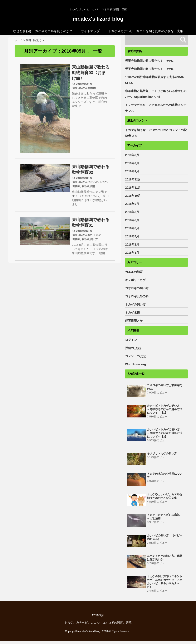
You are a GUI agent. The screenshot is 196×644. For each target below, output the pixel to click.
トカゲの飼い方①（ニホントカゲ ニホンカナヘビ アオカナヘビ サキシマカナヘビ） (165, 584)
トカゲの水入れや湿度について (165, 477)
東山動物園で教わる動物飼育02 (91, 169)
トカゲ (103, 182)
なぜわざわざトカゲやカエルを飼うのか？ (43, 31)
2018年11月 (133, 187)
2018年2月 (132, 244)
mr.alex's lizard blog (98, 19)
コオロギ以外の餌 (137, 296)
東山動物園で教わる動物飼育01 (91, 222)
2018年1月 (132, 252)
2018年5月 (132, 228)
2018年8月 (132, 212)
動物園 (92, 88)
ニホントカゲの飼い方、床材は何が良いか (165, 560)
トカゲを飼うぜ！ (137, 130)
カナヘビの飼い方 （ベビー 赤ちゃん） (166, 539)
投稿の (133, 348)
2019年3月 (132, 155)
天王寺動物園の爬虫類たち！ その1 (149, 69)
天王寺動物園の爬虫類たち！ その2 (149, 60)
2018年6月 (132, 220)
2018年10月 (133, 195)
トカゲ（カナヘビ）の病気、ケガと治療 (165, 518)
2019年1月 (132, 171)
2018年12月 (133, 179)
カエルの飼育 (134, 272)
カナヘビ (93, 182)
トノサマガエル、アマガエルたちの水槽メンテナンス (156, 108)
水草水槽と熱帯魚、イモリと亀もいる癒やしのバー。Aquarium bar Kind (156, 94)
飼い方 (94, 239)
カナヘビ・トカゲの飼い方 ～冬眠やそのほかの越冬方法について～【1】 (165, 410)
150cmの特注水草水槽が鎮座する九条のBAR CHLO (156, 80)
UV (90, 235)
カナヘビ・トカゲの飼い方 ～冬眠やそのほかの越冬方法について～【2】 (165, 434)
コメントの (136, 356)
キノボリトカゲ (135, 280)
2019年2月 (132, 163)
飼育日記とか (80, 88)
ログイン (131, 340)
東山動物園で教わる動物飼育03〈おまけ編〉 (91, 72)
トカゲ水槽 (132, 312)
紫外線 (85, 186)
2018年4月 (132, 236)
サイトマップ (90, 31)
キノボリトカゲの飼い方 (162, 455)
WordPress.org (136, 364)
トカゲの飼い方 (135, 304)
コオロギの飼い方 (137, 288)
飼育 (93, 186)
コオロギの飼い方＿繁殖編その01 (165, 387)
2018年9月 (132, 204)
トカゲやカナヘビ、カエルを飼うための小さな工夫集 (146, 31)
